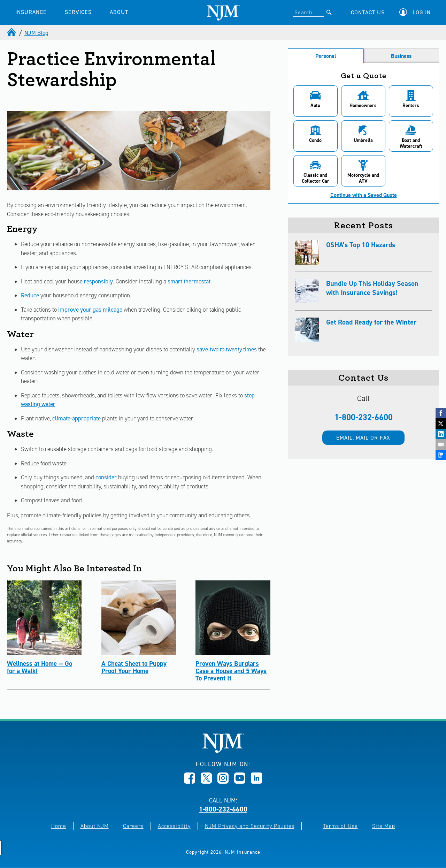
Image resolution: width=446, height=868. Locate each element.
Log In (422, 12)
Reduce (30, 295)
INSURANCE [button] (31, 12)
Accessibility (174, 826)
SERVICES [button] (78, 12)
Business (401, 56)
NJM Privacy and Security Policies (250, 826)
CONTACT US (368, 12)
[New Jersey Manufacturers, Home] (223, 751)
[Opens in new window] (190, 782)
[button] (417, 12)
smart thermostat (189, 281)
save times (227, 349)
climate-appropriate (76, 418)
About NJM (95, 826)
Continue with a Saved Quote (364, 195)
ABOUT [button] (119, 12)
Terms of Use (340, 826)
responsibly (98, 281)
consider (106, 477)
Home (59, 826)
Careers (133, 826)
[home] (12, 33)
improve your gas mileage (90, 310)
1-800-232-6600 (364, 417)
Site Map (384, 826)
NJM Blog (36, 33)
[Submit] (329, 12)
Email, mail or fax (363, 438)
